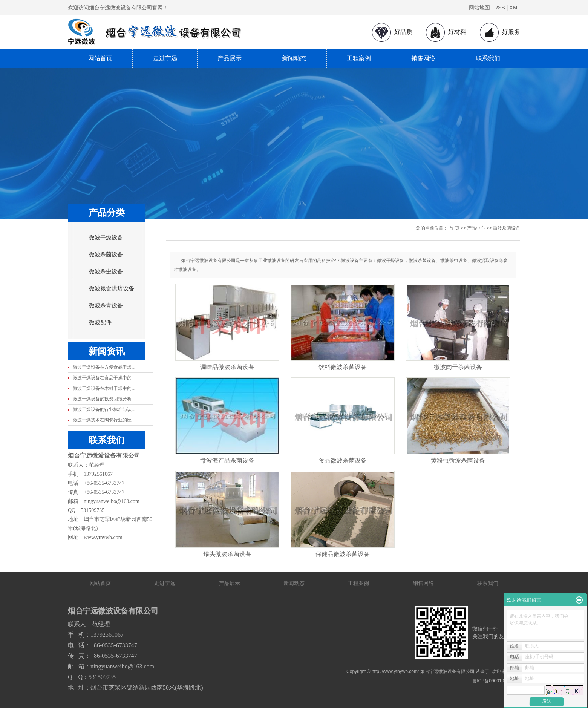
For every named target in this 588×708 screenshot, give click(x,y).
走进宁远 (165, 58)
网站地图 (479, 8)
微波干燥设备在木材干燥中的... (104, 388)
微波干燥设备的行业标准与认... (104, 409)
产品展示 (230, 58)
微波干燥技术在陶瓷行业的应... (104, 420)
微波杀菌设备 (106, 254)
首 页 (454, 228)
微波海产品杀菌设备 (227, 461)
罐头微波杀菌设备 (227, 554)
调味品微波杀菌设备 (227, 367)
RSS (500, 8)
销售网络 (423, 58)
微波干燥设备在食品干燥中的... (104, 378)
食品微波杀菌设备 (343, 461)
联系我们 (488, 58)
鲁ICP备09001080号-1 (495, 681)
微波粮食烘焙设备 (112, 288)
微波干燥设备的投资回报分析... (104, 399)
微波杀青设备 (106, 305)
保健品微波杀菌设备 (343, 554)
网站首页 (100, 58)
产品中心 (476, 228)
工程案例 (359, 58)
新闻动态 (294, 58)
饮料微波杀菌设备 (343, 367)
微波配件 (100, 322)
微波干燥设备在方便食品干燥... (104, 367)
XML (515, 8)
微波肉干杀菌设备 (458, 367)
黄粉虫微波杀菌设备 (458, 461)
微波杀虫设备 (106, 271)
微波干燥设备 (106, 238)
